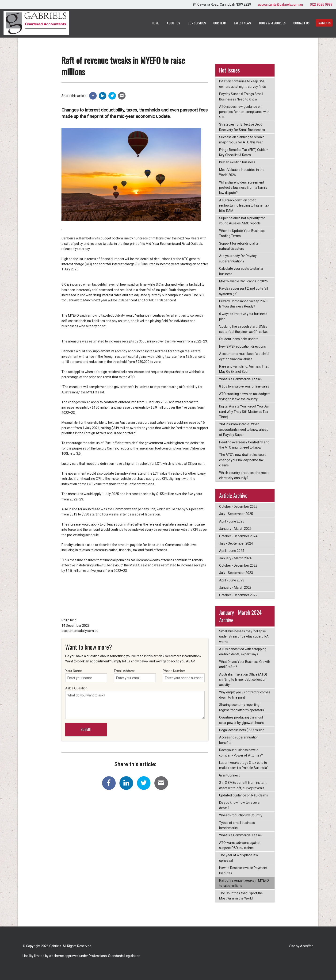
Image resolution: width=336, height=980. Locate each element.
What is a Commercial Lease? (241, 379)
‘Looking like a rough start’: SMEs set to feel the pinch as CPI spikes (244, 329)
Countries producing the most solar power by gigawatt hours (241, 720)
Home (155, 23)
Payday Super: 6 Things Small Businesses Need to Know (241, 96)
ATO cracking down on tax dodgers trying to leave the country (245, 396)
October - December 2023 (238, 565)
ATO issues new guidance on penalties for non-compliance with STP (244, 112)
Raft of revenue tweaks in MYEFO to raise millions (244, 883)
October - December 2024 (238, 536)
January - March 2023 (235, 588)
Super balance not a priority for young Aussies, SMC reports (242, 221)
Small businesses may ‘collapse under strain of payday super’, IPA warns (244, 636)
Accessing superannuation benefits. (239, 740)
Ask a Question (135, 703)
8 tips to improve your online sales (244, 386)
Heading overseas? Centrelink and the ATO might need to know (244, 445)
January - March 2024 (235, 558)
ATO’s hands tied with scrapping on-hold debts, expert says (243, 652)
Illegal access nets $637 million (242, 730)
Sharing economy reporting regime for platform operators (242, 707)
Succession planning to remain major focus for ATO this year (242, 140)
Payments (324, 23)
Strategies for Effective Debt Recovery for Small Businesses (242, 127)
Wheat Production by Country (241, 815)
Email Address (135, 676)
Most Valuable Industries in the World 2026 (242, 172)
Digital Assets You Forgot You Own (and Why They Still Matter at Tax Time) (245, 412)
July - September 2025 (236, 514)
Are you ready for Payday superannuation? (238, 258)
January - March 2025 (235, 529)
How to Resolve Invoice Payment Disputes (243, 870)
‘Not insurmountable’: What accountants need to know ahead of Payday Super (244, 429)
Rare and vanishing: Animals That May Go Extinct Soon (244, 369)
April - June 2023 (232, 580)
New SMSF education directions (242, 346)
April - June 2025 (232, 521)
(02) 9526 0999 (321, 4)
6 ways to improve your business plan (243, 316)
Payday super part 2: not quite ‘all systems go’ (244, 291)
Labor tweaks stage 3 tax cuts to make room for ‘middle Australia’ (243, 765)
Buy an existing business (237, 162)
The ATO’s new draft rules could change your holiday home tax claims (243, 460)
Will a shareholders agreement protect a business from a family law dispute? (243, 188)
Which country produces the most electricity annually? (244, 475)
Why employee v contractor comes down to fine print (245, 695)
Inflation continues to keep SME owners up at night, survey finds (242, 84)
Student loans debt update (239, 339)
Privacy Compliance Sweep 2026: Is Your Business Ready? (244, 304)
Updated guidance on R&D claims (244, 795)
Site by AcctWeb (301, 946)
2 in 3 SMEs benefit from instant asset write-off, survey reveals (243, 785)
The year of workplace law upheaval (239, 858)
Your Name (86, 676)
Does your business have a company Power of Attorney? (241, 753)
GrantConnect (229, 775)
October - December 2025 (238, 507)
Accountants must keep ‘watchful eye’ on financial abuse (244, 356)
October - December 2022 (238, 595)
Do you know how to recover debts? (240, 805)
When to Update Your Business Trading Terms (242, 233)
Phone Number (184, 676)
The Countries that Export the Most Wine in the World (241, 896)
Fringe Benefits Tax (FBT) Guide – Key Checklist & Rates (244, 152)
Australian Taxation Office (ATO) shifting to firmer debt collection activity (243, 680)
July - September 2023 (236, 573)
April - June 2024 (232, 551)
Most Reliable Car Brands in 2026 (243, 281)
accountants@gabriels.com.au (280, 4)
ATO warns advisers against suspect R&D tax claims (240, 845)
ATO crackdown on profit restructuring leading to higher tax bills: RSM (244, 206)
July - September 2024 (236, 543)
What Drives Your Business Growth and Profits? (245, 664)
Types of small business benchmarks (237, 825)
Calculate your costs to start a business (241, 271)
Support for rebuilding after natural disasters (239, 246)
